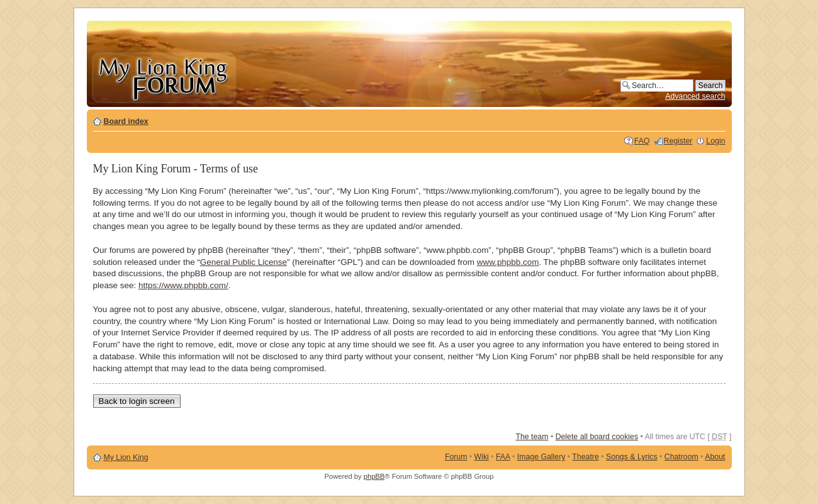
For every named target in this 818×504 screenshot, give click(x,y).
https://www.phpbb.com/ (183, 285)
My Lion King (126, 457)
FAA (503, 457)
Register (678, 141)
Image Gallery (541, 457)
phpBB (374, 476)
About (715, 457)
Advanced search (695, 96)
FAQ (642, 141)
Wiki (482, 457)
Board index (126, 121)
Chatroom (681, 457)
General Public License (244, 262)
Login (715, 141)
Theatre (585, 457)
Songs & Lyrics (632, 457)
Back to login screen (137, 401)
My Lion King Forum (164, 76)
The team (532, 437)
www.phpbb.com (508, 262)
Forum (456, 457)
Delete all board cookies (597, 437)
